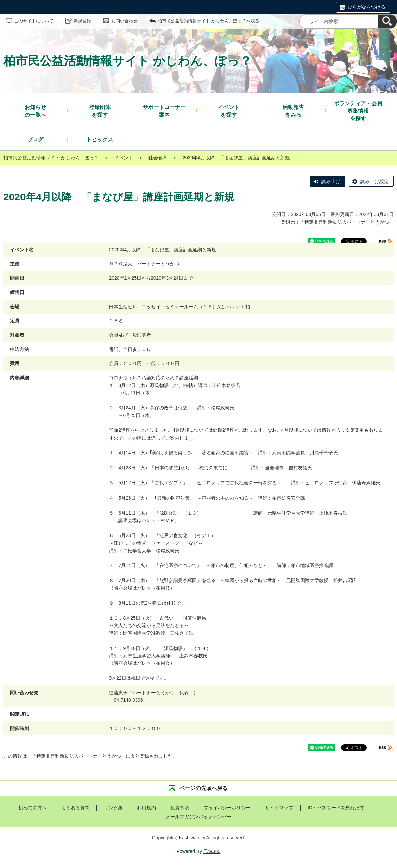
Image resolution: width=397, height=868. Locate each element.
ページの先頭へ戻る (204, 788)
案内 (164, 111)
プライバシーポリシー (227, 808)
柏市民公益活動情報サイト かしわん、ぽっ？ (51, 158)
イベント (124, 158)
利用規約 (146, 808)
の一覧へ (35, 111)
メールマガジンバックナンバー (198, 817)
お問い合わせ (124, 21)
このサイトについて (34, 21)
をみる (293, 111)
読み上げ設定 (374, 181)
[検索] (387, 21)
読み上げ (331, 181)
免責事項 (180, 808)
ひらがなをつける (366, 7)
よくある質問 (75, 808)
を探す (100, 111)
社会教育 (158, 158)
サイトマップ (279, 808)
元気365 (212, 851)
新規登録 (82, 21)
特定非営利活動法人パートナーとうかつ (347, 222)
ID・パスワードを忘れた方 (336, 808)
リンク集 (113, 808)
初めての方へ (33, 808)
